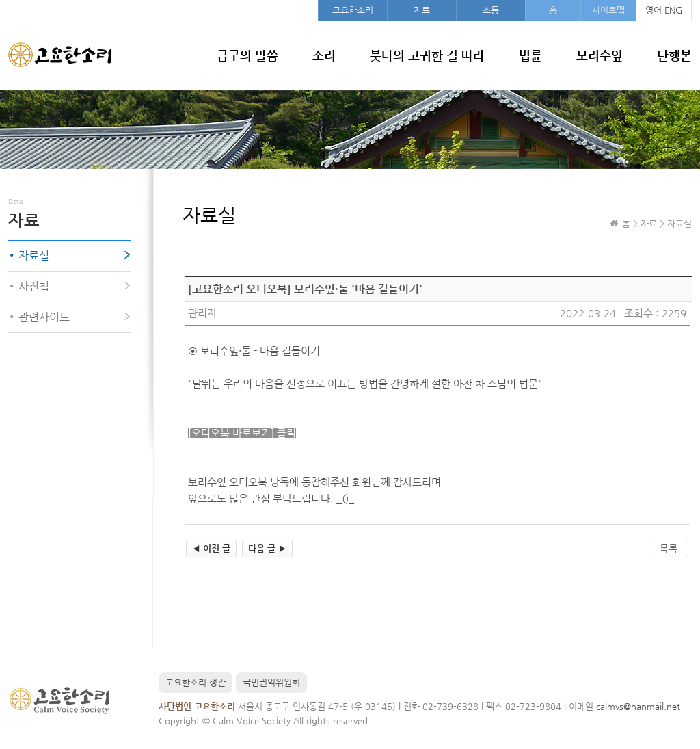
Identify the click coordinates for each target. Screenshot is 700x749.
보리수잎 (600, 55)
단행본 (674, 55)
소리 (324, 55)
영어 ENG (664, 10)
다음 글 (267, 548)
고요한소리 (353, 10)
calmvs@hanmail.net (638, 706)
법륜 (530, 55)
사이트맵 (608, 10)
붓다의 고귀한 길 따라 (427, 55)
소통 (491, 10)
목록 (669, 549)
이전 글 (211, 548)
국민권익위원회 (271, 682)
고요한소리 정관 (196, 682)
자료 (422, 10)
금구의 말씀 (247, 55)
